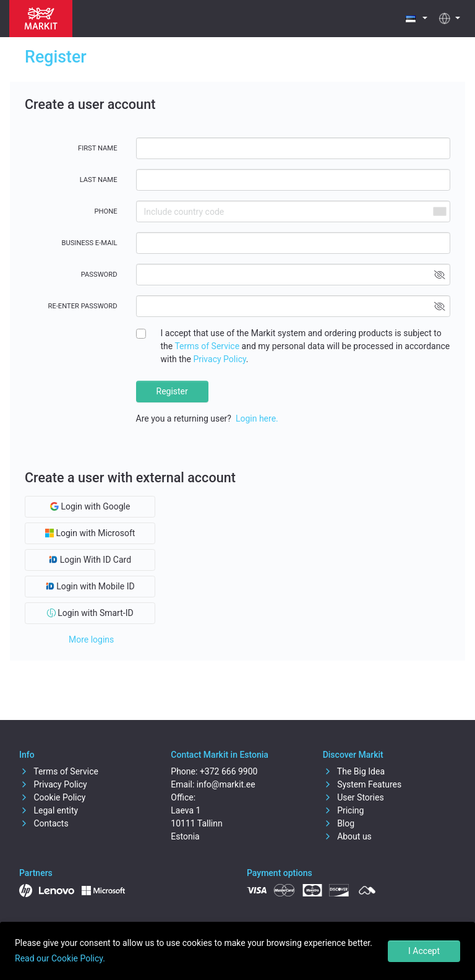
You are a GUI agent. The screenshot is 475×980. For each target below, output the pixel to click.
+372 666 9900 (229, 771)
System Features (362, 784)
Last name (99, 180)
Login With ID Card (90, 560)
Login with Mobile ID (90, 586)
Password (99, 275)
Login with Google (90, 506)
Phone (105, 211)
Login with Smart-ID (90, 613)
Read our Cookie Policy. (60, 958)
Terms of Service (207, 346)
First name (98, 148)
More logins (91, 640)
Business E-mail (90, 243)
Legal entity (49, 810)
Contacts (44, 823)
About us (347, 836)
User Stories (353, 797)
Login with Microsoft (90, 533)
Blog (339, 823)
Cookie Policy (52, 797)
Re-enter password (83, 306)
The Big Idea (354, 771)
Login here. (257, 418)
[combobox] (439, 211)
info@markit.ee (226, 784)
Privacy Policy (219, 359)
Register (172, 391)
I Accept (424, 951)
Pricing (344, 810)
